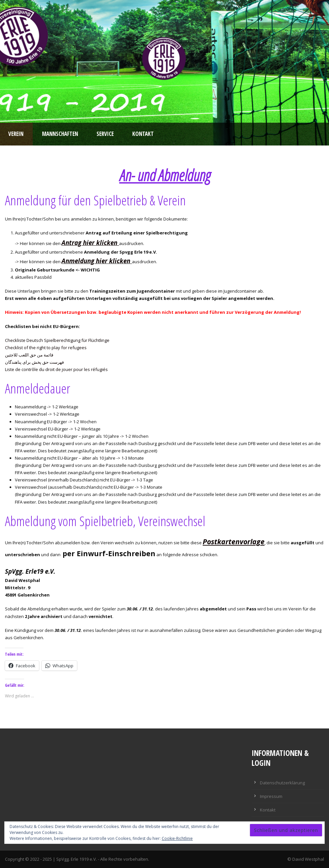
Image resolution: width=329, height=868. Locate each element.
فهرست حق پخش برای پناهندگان (34, 362)
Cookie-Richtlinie (177, 838)
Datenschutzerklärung (282, 783)
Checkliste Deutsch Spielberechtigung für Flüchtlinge (57, 340)
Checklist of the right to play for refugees (46, 348)
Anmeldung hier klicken (96, 261)
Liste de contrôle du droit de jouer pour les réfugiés (56, 369)
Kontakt (143, 134)
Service (105, 134)
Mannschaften (60, 134)
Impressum (271, 796)
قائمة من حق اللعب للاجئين (29, 355)
